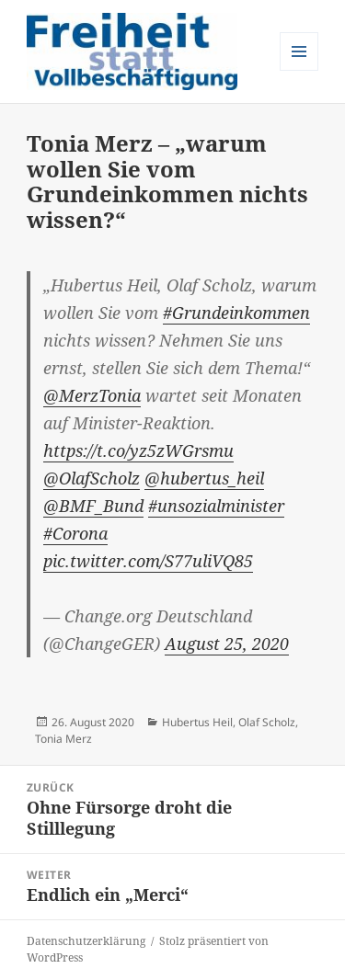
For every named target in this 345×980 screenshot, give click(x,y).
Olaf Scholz (267, 722)
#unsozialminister (216, 506)
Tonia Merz (63, 739)
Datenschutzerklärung (86, 941)
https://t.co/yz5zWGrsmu (138, 450)
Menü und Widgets (299, 70)
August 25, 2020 (227, 644)
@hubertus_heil (204, 478)
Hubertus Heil (197, 722)
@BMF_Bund (93, 506)
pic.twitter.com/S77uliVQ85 (148, 561)
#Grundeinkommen (236, 313)
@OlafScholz (92, 478)
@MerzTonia (92, 395)
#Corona (75, 533)
